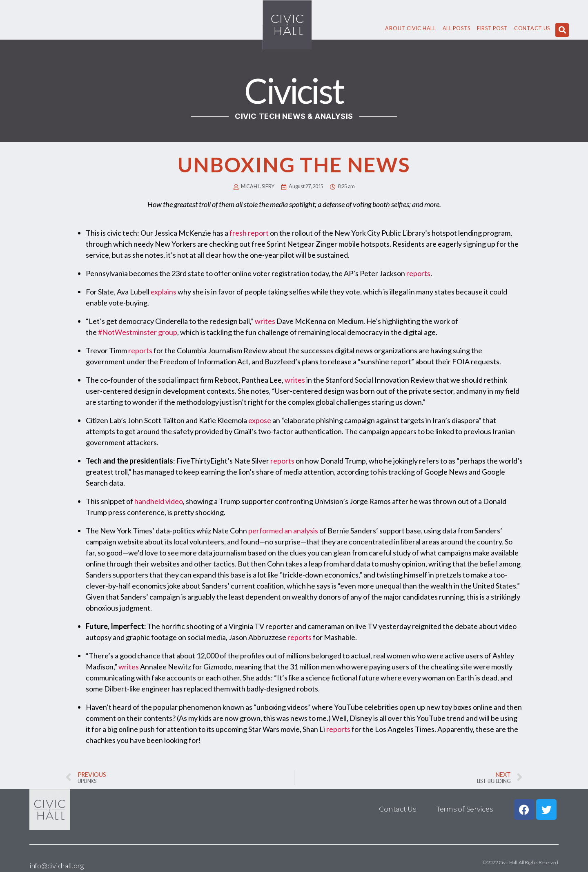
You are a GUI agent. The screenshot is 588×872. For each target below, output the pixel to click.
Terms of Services (464, 809)
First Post (492, 28)
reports (418, 273)
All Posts (457, 28)
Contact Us (532, 28)
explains (164, 292)
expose (260, 420)
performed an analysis (283, 531)
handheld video (159, 501)
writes (265, 321)
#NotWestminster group (138, 332)
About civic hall (410, 28)
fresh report (249, 233)
